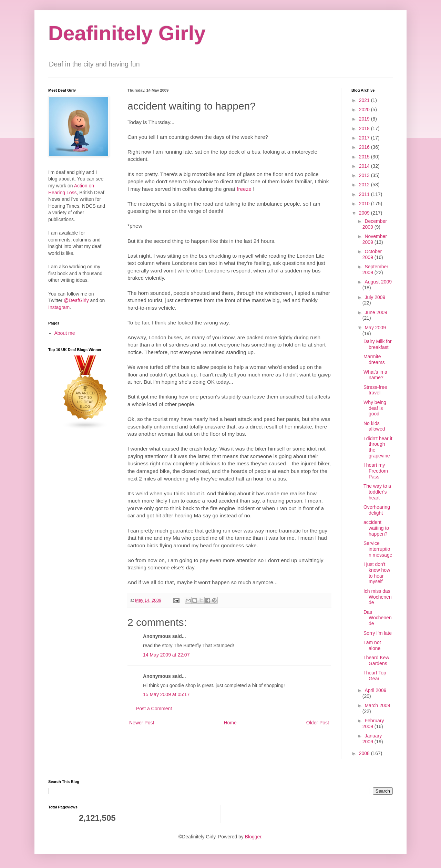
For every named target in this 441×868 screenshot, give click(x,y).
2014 (365, 166)
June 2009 (376, 312)
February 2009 (373, 724)
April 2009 (375, 690)
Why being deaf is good (375, 408)
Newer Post (142, 723)
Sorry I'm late (378, 633)
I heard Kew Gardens (376, 660)
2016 (365, 147)
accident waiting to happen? (376, 528)
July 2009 (375, 297)
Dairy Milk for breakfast (378, 344)
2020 (365, 110)
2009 (365, 213)
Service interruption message (378, 549)
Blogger (253, 837)
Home (230, 723)
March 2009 (377, 705)
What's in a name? (375, 375)
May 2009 (375, 328)
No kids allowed (374, 426)
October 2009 (372, 254)
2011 (365, 194)
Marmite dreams (374, 359)
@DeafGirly (76, 300)
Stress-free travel (375, 390)
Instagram (59, 307)
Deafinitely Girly (127, 33)
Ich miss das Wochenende (378, 597)
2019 (365, 119)
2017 (365, 138)
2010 (365, 204)
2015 (365, 157)
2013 (365, 175)
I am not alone (372, 645)
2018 (365, 128)
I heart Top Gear (375, 676)
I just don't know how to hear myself (377, 573)
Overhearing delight (377, 510)
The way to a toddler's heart (377, 492)
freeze (244, 189)
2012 (365, 185)
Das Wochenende (378, 618)
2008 (365, 753)
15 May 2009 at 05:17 (166, 694)
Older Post (318, 723)
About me (65, 333)
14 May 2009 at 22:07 (166, 655)
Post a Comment (154, 709)
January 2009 (372, 739)
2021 (365, 100)
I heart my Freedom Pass (376, 471)
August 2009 (378, 282)
